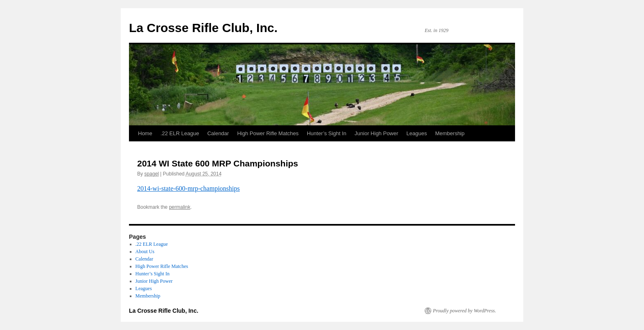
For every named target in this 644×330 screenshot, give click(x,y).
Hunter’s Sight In (327, 133)
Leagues (417, 133)
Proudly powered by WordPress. (465, 311)
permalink (179, 207)
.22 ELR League (180, 133)
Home (145, 133)
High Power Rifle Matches (268, 133)
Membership (450, 133)
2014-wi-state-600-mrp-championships (189, 188)
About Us (145, 252)
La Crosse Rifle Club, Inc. (203, 28)
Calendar (218, 133)
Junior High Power (376, 133)
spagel (151, 174)
